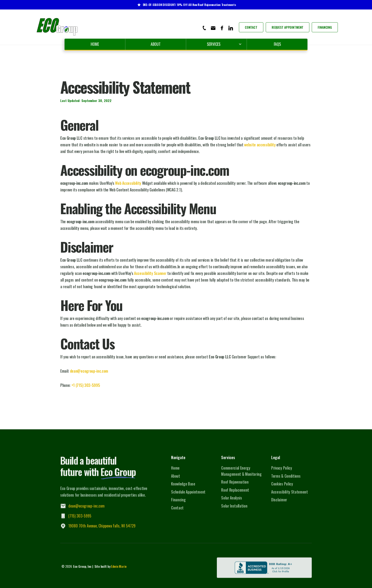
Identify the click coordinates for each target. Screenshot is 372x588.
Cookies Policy (282, 487)
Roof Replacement (235, 493)
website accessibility (260, 145)
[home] (57, 27)
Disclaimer (279, 503)
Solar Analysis (232, 501)
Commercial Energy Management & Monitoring (241, 474)
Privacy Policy (282, 471)
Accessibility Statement (290, 495)
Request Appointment (288, 27)
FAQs (277, 44)
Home (95, 44)
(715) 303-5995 (80, 519)
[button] (216, 44)
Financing (325, 27)
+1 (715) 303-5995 (86, 385)
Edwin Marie (119, 569)
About (156, 44)
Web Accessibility (128, 183)
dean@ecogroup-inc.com (89, 371)
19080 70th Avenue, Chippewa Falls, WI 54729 (102, 529)
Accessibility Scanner (150, 273)
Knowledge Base (183, 487)
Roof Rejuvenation (235, 485)
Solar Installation (234, 509)
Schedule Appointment (188, 495)
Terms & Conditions (286, 479)
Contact (251, 27)
